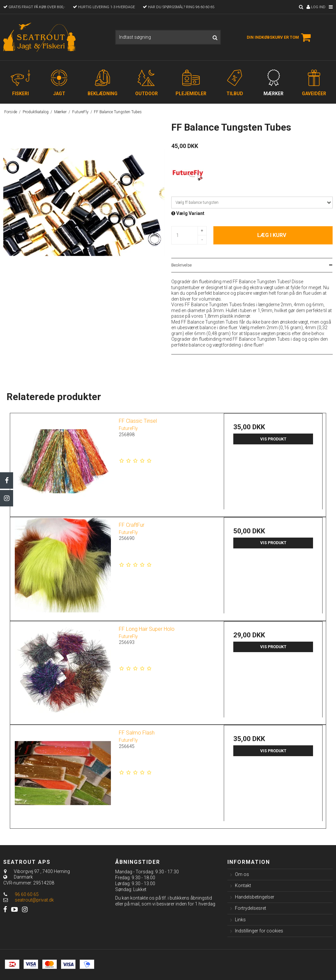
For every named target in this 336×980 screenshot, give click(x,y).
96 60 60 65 (21, 894)
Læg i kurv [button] (272, 235)
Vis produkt (273, 439)
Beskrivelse (181, 265)
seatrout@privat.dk (34, 900)
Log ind (316, 7)
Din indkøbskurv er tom (280, 37)
